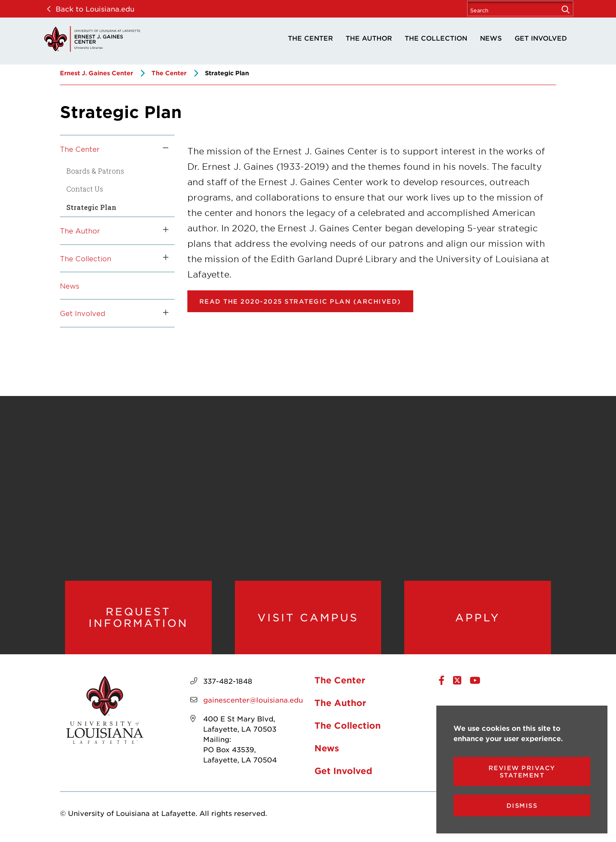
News (491, 38)
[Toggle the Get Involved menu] (163, 313)
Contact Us (85, 189)
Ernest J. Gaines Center (96, 73)
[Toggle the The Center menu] (163, 149)
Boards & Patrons (95, 171)
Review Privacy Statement (522, 771)
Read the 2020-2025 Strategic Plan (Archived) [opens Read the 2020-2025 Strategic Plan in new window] (300, 301)
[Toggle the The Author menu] (163, 230)
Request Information (138, 618)
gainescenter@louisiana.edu (253, 700)
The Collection (436, 38)
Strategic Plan (91, 207)
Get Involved (541, 38)
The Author (369, 38)
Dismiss (522, 805)
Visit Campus (308, 617)
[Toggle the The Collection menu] (163, 258)
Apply (478, 617)
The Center (310, 38)
